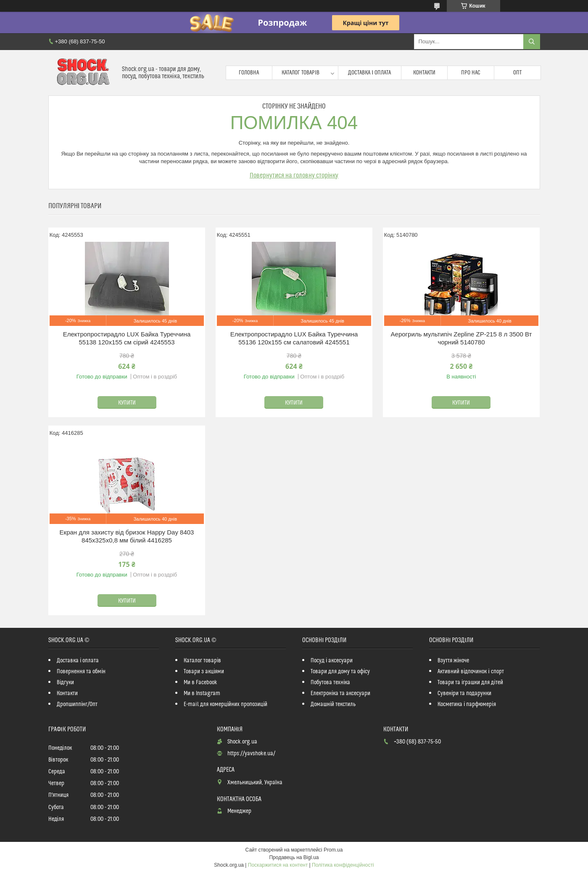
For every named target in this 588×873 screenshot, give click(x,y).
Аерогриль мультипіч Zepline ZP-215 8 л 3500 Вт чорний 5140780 (461, 338)
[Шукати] (532, 42)
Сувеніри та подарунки (464, 693)
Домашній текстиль (333, 704)
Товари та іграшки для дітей (470, 683)
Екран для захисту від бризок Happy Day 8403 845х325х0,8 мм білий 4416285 (127, 536)
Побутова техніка (330, 683)
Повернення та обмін (81, 672)
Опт (517, 73)
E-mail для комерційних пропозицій (225, 704)
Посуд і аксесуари (332, 661)
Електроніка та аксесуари (340, 693)
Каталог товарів (301, 73)
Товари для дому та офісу (340, 672)
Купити (127, 403)
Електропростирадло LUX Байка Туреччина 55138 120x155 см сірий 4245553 (127, 338)
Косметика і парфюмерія (467, 704)
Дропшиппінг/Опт (77, 704)
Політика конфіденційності (343, 865)
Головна (249, 73)
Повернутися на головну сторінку (294, 175)
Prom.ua (333, 850)
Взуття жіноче (453, 661)
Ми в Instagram (202, 693)
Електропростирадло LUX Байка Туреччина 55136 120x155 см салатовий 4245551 (294, 338)
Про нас (471, 73)
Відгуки (65, 683)
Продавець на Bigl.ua (294, 857)
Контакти (424, 73)
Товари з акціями (204, 672)
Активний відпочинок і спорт (471, 672)
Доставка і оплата (369, 73)
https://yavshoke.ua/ (251, 754)
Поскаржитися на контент (278, 865)
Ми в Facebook (200, 683)
